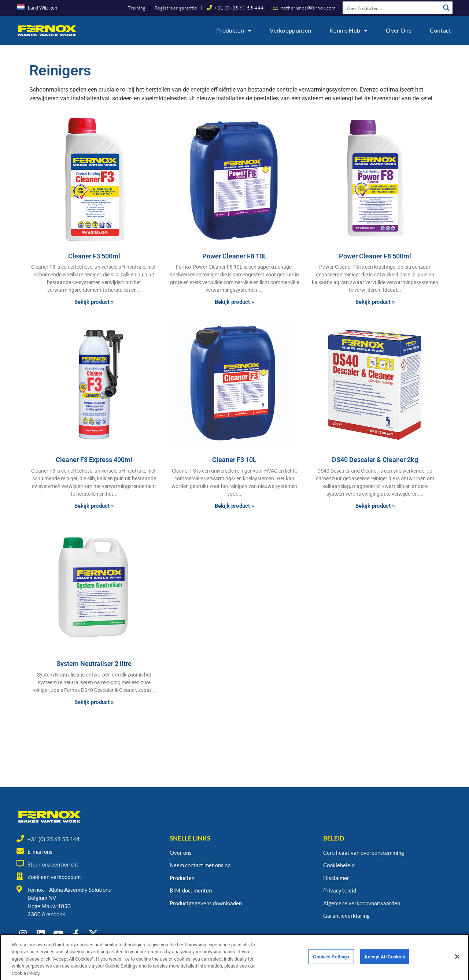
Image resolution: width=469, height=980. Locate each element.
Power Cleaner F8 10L (234, 256)
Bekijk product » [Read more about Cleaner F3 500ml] (94, 302)
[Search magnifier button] (446, 8)
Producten (234, 30)
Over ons (398, 30)
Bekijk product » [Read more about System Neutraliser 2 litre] (94, 702)
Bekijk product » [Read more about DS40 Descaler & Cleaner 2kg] (375, 506)
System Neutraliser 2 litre (94, 664)
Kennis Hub (348, 30)
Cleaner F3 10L (234, 460)
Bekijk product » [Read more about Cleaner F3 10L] (234, 506)
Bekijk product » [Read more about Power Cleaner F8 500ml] (375, 302)
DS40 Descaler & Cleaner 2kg (375, 460)
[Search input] (392, 8)
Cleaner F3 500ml (94, 256)
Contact (440, 30)
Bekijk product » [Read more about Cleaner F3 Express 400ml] (94, 506)
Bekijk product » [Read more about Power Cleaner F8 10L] (234, 302)
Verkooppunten (290, 30)
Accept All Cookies (385, 965)
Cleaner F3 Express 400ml (94, 460)
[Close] (457, 965)
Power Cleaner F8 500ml (375, 256)
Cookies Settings (331, 965)
